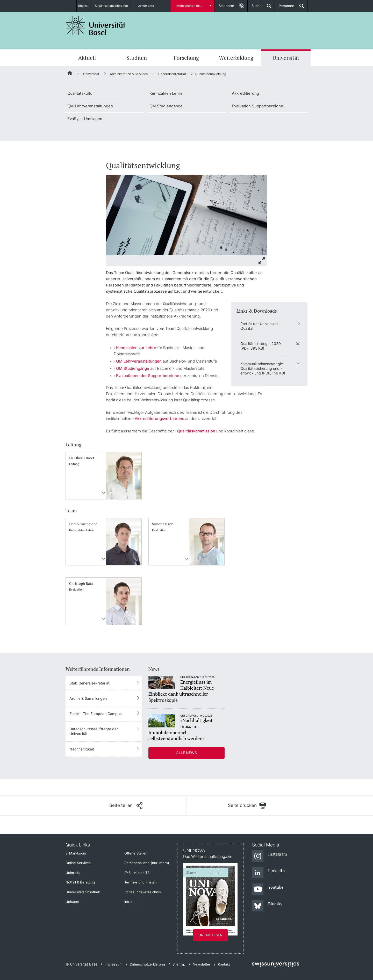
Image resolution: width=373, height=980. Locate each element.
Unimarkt (73, 873)
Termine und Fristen (141, 882)
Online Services (78, 863)
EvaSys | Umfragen (85, 119)
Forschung (186, 58)
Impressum (113, 964)
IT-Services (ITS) (138, 873)
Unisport (72, 902)
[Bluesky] (267, 906)
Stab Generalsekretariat (89, 683)
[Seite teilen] (126, 806)
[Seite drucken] (247, 805)
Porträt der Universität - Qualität (260, 326)
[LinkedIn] (268, 873)
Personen (285, 8)
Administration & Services (129, 74)
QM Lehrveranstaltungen (90, 106)
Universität (286, 58)
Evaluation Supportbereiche (257, 106)
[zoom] (187, 214)
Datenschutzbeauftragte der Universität (94, 731)
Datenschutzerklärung (147, 964)
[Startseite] (70, 74)
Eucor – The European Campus (95, 714)
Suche (255, 8)
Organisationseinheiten (115, 6)
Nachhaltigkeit (82, 749)
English (84, 6)
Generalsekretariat (172, 74)
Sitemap (179, 964)
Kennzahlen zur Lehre (136, 348)
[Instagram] (270, 856)
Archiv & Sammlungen (88, 698)
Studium (137, 58)
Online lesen (210, 935)
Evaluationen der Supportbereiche (148, 376)
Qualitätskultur (81, 93)
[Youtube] (268, 889)
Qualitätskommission (196, 431)
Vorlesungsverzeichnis (143, 892)
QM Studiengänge (166, 106)
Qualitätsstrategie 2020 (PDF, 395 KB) (261, 346)
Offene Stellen (136, 853)
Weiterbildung (236, 58)
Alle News (187, 753)
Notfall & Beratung (80, 882)
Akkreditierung (245, 93)
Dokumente (149, 6)
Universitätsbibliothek (83, 892)
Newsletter (202, 964)
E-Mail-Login (76, 853)
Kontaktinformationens (104, 493)
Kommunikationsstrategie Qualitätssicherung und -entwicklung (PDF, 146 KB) (263, 368)
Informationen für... (190, 6)
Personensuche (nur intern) (147, 863)
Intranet (130, 902)
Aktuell (87, 58)
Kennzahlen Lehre (166, 93)
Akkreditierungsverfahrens (159, 419)
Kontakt (224, 964)
